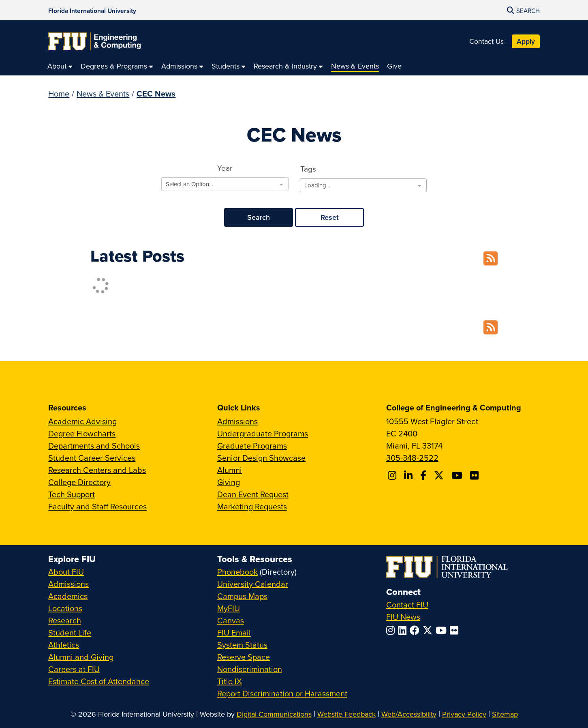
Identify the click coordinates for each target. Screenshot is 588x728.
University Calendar (253, 584)
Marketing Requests (252, 506)
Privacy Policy (464, 714)
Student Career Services (92, 458)
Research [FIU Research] (65, 620)
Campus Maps (242, 596)
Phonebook (237, 572)
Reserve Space (244, 657)
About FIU (66, 572)
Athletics (64, 645)
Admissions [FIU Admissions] (68, 584)
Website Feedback (346, 714)
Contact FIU (407, 605)
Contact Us (486, 41)
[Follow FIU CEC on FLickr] (476, 475)
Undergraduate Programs (263, 433)
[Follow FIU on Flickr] (456, 630)
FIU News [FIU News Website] (403, 617)
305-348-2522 (412, 458)
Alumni (230, 470)
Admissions (237, 421)
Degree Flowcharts (82, 433)
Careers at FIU (74, 669)
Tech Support (72, 494)
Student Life (70, 632)
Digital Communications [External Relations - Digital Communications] (274, 714)
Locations (65, 608)
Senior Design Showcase (261, 458)
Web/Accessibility (409, 714)
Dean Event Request (253, 494)
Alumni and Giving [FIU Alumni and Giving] (81, 657)
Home (59, 93)
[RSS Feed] (491, 259)
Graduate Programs (252, 446)
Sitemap (505, 714)
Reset (330, 217)
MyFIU (229, 608)
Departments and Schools (94, 446)
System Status (242, 645)
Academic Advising (82, 421)
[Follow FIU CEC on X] (440, 475)
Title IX (230, 681)
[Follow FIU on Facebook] (416, 630)
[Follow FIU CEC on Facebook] (424, 475)
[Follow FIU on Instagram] (392, 630)
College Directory (79, 482)
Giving (229, 482)
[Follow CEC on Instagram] (393, 475)
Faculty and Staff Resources (97, 506)
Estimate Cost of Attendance (99, 681)
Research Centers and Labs (97, 470)
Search (259, 217)
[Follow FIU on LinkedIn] (404, 630)
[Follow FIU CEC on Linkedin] (409, 475)
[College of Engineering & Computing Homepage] (94, 41)
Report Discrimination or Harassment (282, 693)
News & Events (103, 93)
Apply (526, 41)
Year (225, 168)
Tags (308, 169)
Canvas (231, 620)
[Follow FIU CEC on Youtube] (458, 475)
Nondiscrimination (250, 669)
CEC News (156, 93)
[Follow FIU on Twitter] (429, 630)
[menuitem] (60, 66)
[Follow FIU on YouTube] (443, 630)
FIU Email (234, 632)
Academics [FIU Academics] (68, 596)
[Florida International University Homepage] (92, 10)
